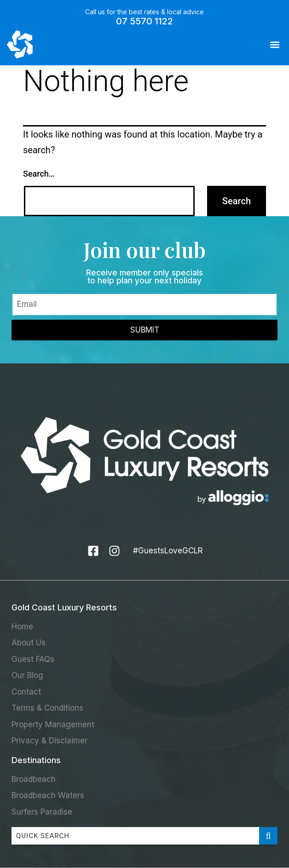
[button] (275, 44)
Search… (39, 174)
